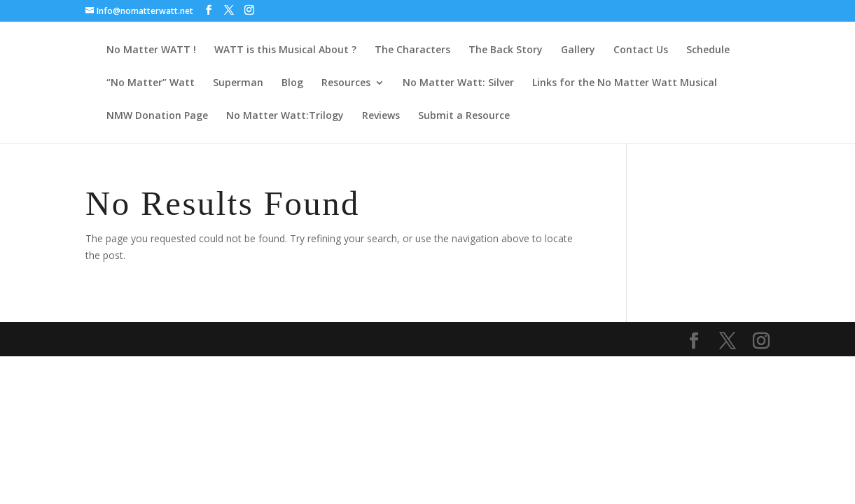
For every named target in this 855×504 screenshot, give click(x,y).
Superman (238, 83)
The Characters (412, 50)
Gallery (578, 50)
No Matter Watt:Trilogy (285, 116)
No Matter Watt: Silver (458, 83)
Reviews (381, 116)
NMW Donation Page (157, 116)
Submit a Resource (464, 116)
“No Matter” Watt (151, 83)
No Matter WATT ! (151, 50)
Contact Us (641, 50)
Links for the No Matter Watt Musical (625, 83)
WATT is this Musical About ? (285, 50)
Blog (292, 83)
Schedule (708, 50)
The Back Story (506, 50)
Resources (346, 83)
